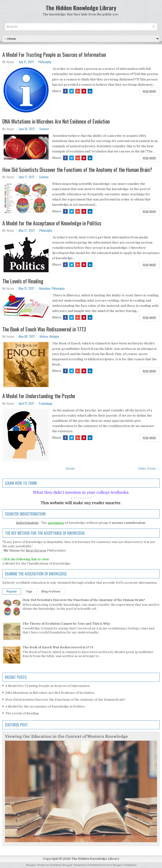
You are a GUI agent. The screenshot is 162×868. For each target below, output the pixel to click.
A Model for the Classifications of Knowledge (36, 563)
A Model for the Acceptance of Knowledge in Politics (52, 223)
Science (44, 129)
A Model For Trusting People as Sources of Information (54, 54)
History (44, 336)
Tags (29, 592)
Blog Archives (51, 592)
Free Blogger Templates (121, 865)
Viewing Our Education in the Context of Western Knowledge (66, 737)
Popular (12, 592)
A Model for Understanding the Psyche (39, 396)
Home (70, 469)
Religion (54, 336)
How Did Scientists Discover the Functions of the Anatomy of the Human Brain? (77, 169)
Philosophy (45, 62)
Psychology (45, 403)
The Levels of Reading (23, 281)
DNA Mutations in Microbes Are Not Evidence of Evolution (56, 121)
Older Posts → (149, 469)
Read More (149, 91)
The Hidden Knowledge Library (81, 8)
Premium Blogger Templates (68, 865)
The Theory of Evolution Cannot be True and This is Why (66, 624)
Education (45, 288)
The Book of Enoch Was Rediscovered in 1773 (44, 329)
